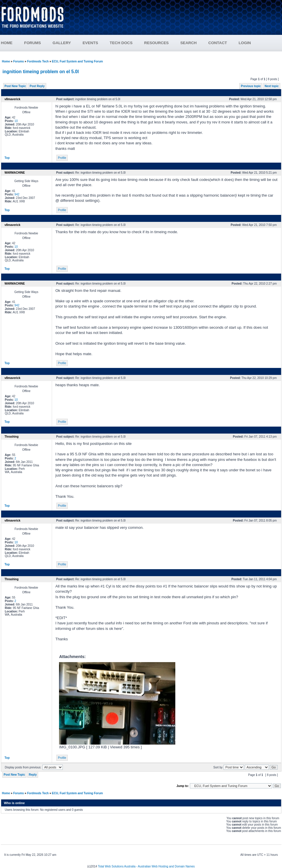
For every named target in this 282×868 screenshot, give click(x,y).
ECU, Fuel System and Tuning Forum (77, 61)
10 (16, 121)
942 (17, 194)
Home (6, 61)
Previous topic (251, 86)
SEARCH (188, 43)
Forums (18, 61)
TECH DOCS (121, 43)
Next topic (272, 86)
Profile (62, 158)
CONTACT (218, 43)
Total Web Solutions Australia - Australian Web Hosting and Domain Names (146, 866)
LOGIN (245, 43)
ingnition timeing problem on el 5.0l (41, 72)
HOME (7, 43)
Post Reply (37, 86)
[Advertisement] (176, 20)
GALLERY (62, 43)
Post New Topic (15, 86)
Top (7, 158)
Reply (33, 775)
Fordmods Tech (38, 61)
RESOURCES (156, 43)
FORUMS (33, 43)
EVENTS (90, 43)
